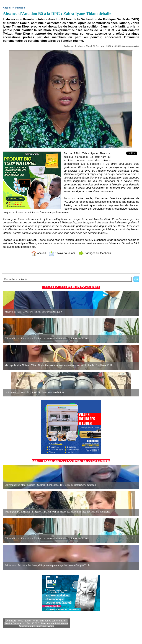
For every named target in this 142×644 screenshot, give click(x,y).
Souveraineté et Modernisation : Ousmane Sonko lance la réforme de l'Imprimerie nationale (50, 485)
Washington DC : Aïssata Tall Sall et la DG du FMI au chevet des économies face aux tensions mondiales (57, 512)
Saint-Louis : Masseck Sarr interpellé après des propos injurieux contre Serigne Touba (48, 565)
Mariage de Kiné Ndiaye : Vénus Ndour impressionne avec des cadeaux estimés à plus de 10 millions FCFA (59, 365)
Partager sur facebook (95, 253)
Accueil (7, 8)
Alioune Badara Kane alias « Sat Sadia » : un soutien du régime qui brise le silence (46, 339)
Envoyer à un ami (62, 253)
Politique (20, 8)
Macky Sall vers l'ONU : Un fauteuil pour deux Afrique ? (33, 312)
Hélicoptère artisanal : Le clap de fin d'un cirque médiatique (35, 392)
